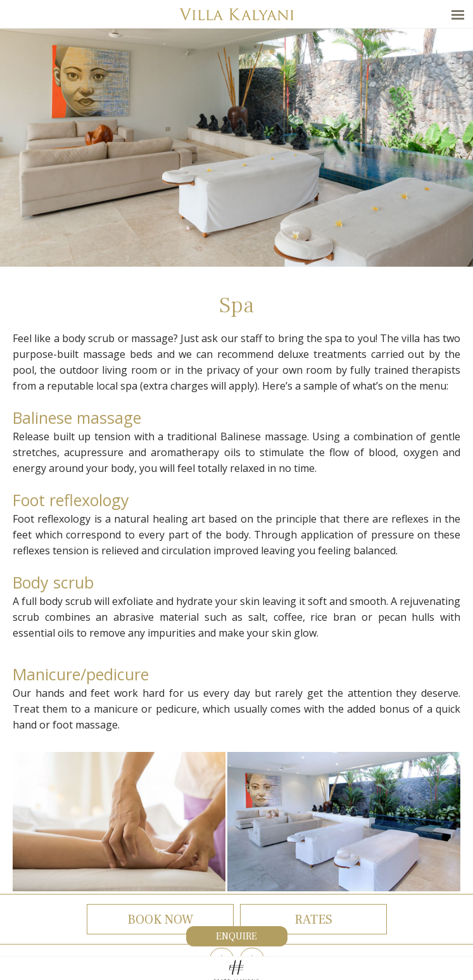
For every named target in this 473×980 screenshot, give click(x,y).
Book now (160, 920)
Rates (313, 920)
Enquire (236, 936)
